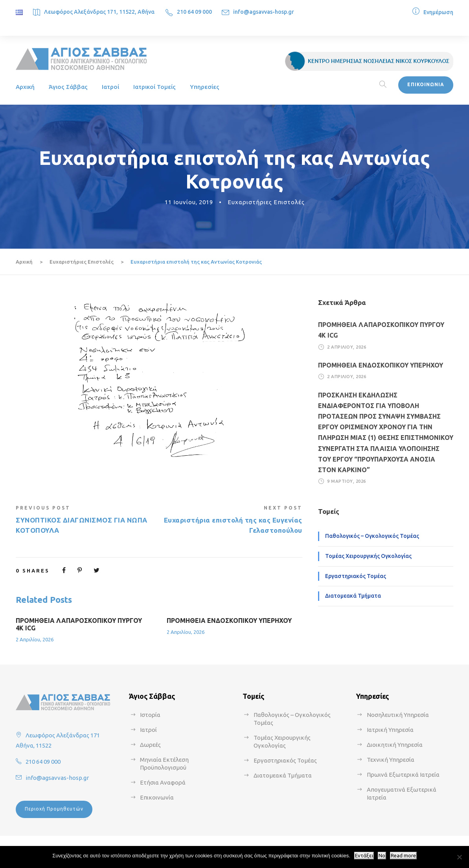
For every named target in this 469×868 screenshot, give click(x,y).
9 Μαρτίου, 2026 (347, 481)
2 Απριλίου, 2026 (35, 639)
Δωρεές (150, 745)
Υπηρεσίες (205, 87)
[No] (459, 857)
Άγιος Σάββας (68, 87)
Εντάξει (364, 856)
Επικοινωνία (157, 797)
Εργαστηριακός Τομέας (356, 576)
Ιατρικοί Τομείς (154, 87)
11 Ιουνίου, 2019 (189, 202)
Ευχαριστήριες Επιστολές (266, 202)
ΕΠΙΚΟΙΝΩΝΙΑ (426, 84)
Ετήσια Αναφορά (163, 782)
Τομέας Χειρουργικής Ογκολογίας (368, 556)
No (382, 856)
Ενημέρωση (438, 12)
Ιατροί (110, 87)
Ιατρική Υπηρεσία (390, 730)
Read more (403, 856)
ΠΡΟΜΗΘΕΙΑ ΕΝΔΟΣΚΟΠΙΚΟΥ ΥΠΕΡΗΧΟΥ (229, 621)
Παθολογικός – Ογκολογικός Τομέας (372, 536)
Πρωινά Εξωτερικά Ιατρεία (403, 775)
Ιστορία (150, 715)
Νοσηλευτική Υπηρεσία (398, 715)
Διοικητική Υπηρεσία (395, 745)
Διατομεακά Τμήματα (353, 596)
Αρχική (25, 87)
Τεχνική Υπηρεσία (391, 760)
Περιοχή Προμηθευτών (54, 809)
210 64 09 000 (194, 12)
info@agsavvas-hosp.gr (264, 12)
